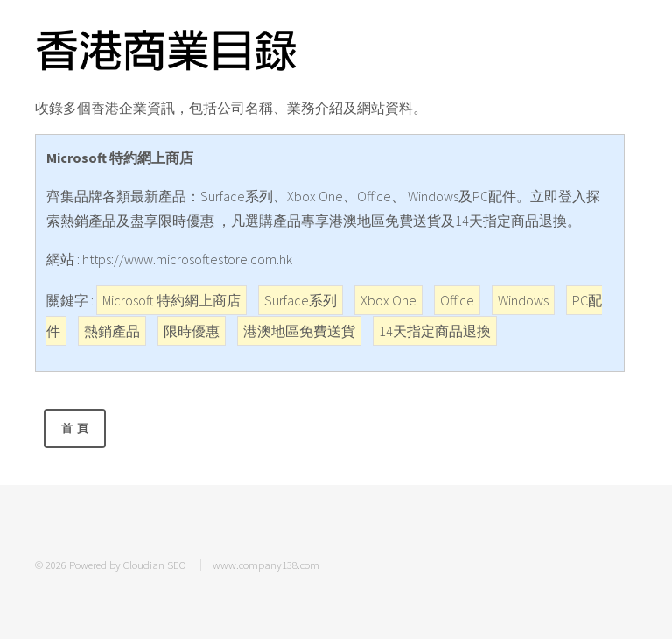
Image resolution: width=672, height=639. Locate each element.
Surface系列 (301, 300)
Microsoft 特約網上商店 (171, 300)
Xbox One (388, 300)
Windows (523, 300)
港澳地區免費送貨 (299, 331)
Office (457, 300)
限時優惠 (192, 331)
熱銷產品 (112, 331)
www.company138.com (266, 565)
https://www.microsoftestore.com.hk (187, 259)
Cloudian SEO (155, 565)
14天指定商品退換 (435, 331)
